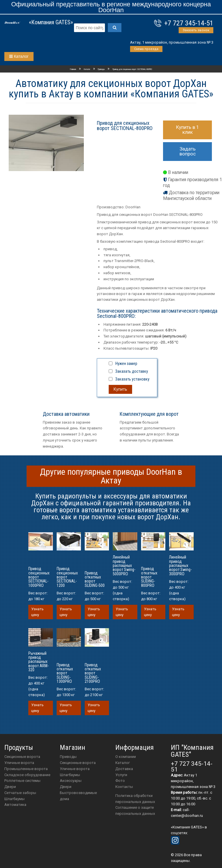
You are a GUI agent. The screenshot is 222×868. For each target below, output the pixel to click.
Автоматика (15, 805)
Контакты (124, 787)
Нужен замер (126, 363)
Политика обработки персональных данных (135, 799)
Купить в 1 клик (188, 130)
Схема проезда (146, 49)
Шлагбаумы (14, 799)
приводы (68, 757)
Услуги (121, 775)
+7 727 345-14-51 (189, 23)
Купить (120, 389)
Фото (120, 781)
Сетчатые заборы (20, 793)
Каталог (19, 56)
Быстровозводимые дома (78, 796)
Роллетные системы (22, 781)
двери (66, 787)
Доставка (124, 769)
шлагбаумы (70, 775)
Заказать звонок (196, 30)
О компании (126, 757)
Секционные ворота (22, 757)
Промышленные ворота (26, 769)
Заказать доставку (132, 371)
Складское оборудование (27, 775)
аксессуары (71, 781)
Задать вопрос (188, 151)
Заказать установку (132, 379)
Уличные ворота (19, 763)
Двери (10, 787)
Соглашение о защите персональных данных (135, 810)
